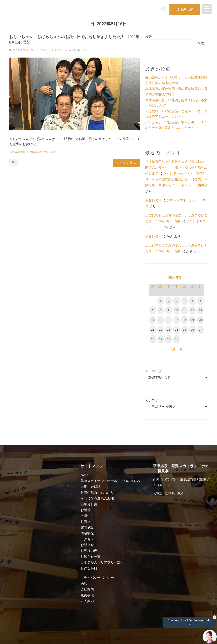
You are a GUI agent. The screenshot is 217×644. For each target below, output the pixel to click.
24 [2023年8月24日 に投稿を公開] (177, 330)
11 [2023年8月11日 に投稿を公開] (184, 310)
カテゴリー (153, 400)
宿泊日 (22, 637)
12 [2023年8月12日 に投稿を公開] (192, 310)
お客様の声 (153, 200)
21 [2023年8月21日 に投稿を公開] (153, 330)
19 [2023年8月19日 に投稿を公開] (192, 320)
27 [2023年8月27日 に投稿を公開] (200, 330)
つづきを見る (126, 163)
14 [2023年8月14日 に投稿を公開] (153, 320)
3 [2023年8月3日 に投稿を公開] (177, 301)
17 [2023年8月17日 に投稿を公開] (177, 320)
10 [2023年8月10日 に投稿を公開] (177, 310)
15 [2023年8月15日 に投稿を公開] (161, 320)
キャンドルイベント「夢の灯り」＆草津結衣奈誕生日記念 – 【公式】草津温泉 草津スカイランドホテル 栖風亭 (176, 179)
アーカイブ (153, 371)
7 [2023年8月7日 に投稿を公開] (153, 310)
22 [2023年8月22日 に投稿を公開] (161, 330)
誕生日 (54, 152)
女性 (127, 637)
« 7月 (172, 349)
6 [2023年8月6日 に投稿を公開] (200, 301)
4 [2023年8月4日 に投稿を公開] (184, 301)
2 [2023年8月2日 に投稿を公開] (169, 301)
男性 (95, 637)
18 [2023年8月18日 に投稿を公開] (184, 320)
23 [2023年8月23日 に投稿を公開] (169, 330)
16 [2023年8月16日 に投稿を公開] (169, 320)
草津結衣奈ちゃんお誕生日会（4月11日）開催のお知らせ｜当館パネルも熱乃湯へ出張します (176, 167)
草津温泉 (20, 152)
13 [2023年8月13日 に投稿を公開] (200, 310)
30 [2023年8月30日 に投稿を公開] (169, 339)
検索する (169, 639)
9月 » (182, 349)
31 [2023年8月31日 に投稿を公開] (177, 339)
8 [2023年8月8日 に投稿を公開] (161, 310)
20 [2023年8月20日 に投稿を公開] (200, 320)
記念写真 (57, 50)
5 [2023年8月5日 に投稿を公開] (192, 301)
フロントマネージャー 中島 (29, 50)
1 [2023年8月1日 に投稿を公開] (161, 301)
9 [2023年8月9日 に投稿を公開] (169, 310)
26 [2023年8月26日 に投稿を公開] (192, 330)
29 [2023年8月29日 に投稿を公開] (161, 339)
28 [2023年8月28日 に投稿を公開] (153, 339)
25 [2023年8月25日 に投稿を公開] (184, 330)
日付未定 (79, 638)
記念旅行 (43, 152)
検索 (148, 37)
